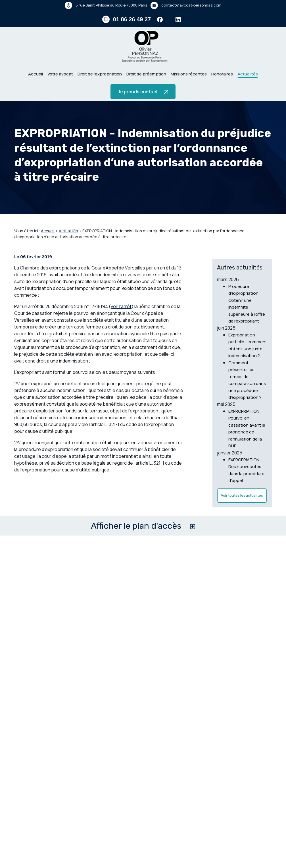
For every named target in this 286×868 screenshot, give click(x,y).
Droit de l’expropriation (100, 74)
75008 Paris (111, 5)
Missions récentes (189, 74)
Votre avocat (60, 74)
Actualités (248, 74)
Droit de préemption (146, 74)
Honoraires (222, 74)
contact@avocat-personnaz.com (191, 5)
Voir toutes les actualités (242, 505)
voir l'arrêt (121, 322)
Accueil (36, 74)
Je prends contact (143, 92)
